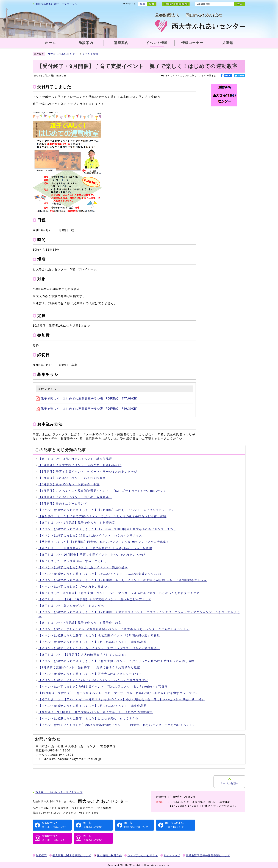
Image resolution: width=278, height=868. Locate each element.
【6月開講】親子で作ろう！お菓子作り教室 (69, 484)
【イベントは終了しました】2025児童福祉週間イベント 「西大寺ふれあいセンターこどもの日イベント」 (114, 629)
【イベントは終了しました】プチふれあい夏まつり (74, 587)
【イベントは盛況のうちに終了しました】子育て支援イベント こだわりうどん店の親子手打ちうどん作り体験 (116, 661)
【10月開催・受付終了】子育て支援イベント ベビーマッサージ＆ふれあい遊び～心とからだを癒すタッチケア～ (118, 693)
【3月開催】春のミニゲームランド (63, 504)
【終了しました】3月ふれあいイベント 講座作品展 (75, 459)
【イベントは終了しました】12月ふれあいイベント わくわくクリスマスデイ (93, 680)
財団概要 (41, 855)
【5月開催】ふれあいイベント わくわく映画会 (74, 478)
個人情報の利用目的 (109, 855)
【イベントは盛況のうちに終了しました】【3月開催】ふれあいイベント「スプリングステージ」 (106, 510)
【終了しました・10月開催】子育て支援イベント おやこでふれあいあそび (92, 555)
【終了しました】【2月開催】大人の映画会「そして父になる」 (83, 655)
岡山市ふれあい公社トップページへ (56, 4)
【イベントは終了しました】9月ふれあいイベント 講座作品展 (83, 567)
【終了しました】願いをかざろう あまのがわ (71, 606)
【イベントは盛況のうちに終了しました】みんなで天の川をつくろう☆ (88, 719)
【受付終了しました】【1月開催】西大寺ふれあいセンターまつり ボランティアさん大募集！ (104, 542)
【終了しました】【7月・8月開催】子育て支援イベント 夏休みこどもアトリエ (95, 599)
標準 (142, 4)
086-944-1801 (89, 813)
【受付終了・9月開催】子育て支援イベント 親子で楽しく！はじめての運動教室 (96, 712)
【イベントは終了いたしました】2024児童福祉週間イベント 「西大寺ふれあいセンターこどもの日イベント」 (117, 725)
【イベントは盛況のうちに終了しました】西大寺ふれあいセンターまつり (90, 674)
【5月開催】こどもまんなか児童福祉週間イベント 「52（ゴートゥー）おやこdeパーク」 (102, 491)
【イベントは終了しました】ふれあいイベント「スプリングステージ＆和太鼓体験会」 (99, 648)
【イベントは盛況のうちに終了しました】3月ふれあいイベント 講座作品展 (92, 642)
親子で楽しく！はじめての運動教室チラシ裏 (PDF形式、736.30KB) (87, 409)
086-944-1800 (51, 813)
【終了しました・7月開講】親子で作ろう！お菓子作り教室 (80, 623)
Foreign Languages (176, 4)
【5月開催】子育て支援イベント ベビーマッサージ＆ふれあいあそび (88, 472)
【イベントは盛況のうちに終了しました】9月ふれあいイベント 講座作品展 (92, 706)
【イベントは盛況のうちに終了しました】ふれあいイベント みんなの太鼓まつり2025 (100, 574)
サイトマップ (172, 855)
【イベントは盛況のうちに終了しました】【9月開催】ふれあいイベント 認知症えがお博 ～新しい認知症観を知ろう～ (123, 580)
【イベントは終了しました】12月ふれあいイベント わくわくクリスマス (90, 535)
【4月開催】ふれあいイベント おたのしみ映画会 (75, 497)
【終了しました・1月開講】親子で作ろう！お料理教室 (77, 523)
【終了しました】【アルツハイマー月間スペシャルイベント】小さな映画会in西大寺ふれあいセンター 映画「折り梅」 (122, 699)
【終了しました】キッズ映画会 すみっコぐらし (73, 561)
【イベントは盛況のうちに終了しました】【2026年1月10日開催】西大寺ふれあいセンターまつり (107, 529)
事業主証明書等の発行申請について (208, 855)
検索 (240, 4)
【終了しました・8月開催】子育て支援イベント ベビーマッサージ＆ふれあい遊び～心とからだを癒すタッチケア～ (121, 593)
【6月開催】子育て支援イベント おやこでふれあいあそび (80, 465)
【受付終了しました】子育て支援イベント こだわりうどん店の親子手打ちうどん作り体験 (102, 516)
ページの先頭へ (229, 783)
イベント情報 (91, 54)
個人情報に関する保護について (72, 855)
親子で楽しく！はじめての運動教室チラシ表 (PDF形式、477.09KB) (87, 399)
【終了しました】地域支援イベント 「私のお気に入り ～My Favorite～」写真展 (95, 548)
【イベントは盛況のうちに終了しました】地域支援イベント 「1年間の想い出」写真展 (99, 636)
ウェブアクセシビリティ (143, 855)
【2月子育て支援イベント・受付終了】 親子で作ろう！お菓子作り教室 (89, 667)
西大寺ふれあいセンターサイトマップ (59, 792)
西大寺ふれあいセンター (63, 54)
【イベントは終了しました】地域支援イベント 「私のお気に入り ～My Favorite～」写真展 (103, 687)
